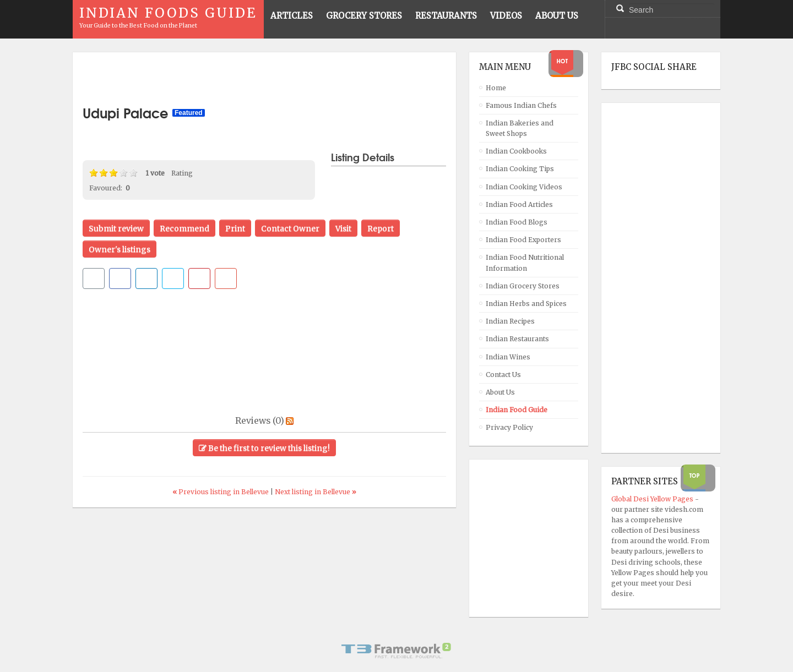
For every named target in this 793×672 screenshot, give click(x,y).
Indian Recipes (510, 321)
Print (235, 228)
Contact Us (503, 375)
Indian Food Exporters (523, 240)
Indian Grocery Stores (523, 286)
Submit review (116, 228)
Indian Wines (508, 357)
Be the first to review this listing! (264, 448)
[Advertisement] (264, 79)
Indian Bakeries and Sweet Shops (520, 128)
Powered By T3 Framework (397, 651)
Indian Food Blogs (517, 222)
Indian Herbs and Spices (526, 304)
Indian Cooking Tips (520, 169)
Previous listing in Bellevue (221, 492)
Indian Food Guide (517, 410)
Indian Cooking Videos (524, 187)
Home (496, 88)
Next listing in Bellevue (316, 492)
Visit (343, 228)
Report (381, 228)
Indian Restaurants (517, 339)
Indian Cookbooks (516, 151)
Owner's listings (120, 249)
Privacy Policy (509, 427)
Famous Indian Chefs (521, 105)
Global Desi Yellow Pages (653, 499)
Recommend (184, 228)
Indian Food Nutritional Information (525, 263)
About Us (500, 392)
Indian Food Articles (519, 204)
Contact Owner (290, 228)
